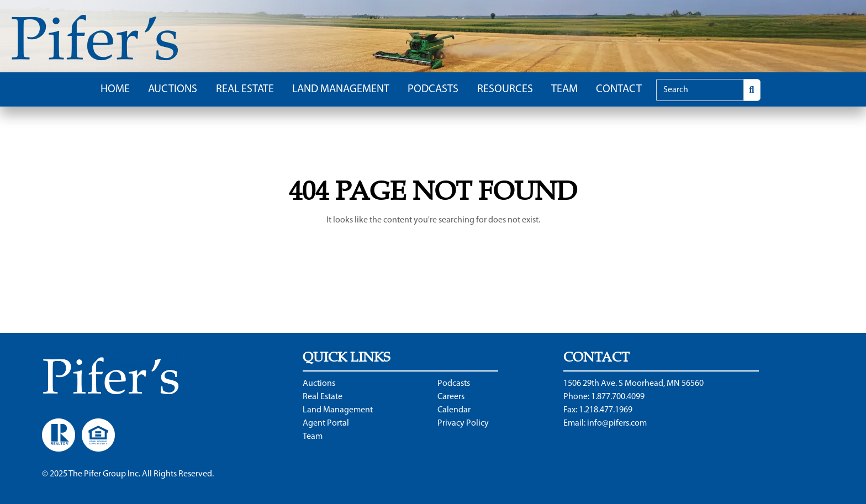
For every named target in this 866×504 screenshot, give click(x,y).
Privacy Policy (463, 423)
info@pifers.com (617, 423)
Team (564, 89)
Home (115, 89)
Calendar (454, 410)
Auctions (173, 89)
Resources (505, 89)
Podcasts (433, 89)
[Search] (700, 90)
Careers (451, 397)
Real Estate (245, 89)
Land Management (341, 89)
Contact (619, 89)
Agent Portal (326, 423)
